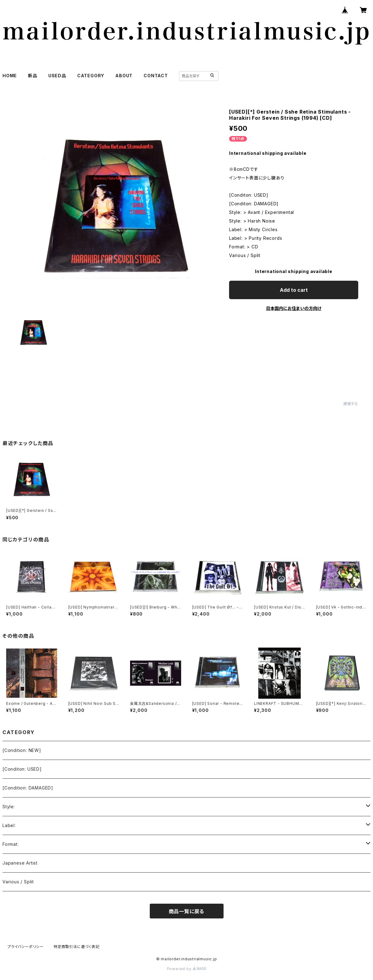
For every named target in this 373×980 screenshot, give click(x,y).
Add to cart (294, 290)
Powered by (187, 969)
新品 (33, 76)
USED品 (57, 76)
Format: (11, 844)
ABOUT (124, 76)
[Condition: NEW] (22, 750)
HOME (10, 76)
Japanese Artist (20, 863)
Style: (9, 807)
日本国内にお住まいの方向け (294, 308)
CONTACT (156, 76)
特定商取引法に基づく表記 (77, 947)
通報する (351, 404)
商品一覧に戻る (187, 911)
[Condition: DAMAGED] (28, 788)
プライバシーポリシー (26, 947)
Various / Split (18, 882)
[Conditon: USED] (22, 769)
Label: (9, 825)
